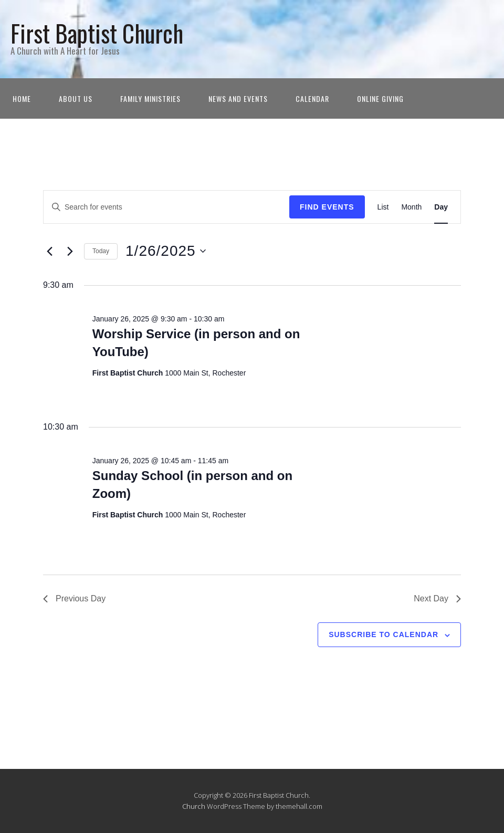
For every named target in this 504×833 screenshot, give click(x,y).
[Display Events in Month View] (411, 207)
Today (101, 251)
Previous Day (74, 598)
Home (22, 98)
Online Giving (380, 98)
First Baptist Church (97, 33)
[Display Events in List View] (383, 207)
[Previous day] (49, 251)
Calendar (312, 98)
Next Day (437, 598)
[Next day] (70, 251)
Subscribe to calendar (384, 634)
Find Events (327, 207)
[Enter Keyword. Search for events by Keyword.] (166, 207)
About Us (76, 98)
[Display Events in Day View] (441, 207)
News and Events (238, 98)
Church (194, 806)
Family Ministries (150, 98)
